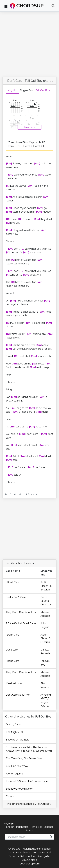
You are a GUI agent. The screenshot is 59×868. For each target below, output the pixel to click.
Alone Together (15, 774)
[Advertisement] (30, 42)
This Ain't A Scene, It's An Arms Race (27, 781)
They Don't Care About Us (21, 612)
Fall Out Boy (43, 90)
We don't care (14, 683)
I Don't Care (12, 582)
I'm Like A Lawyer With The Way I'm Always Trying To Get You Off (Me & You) (29, 749)
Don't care (12, 650)
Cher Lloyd (47, 605)
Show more (30, 127)
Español (48, 827)
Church (10, 796)
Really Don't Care (16, 597)
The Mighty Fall (15, 732)
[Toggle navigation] (53, 6)
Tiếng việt (36, 827)
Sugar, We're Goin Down (19, 789)
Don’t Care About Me (18, 695)
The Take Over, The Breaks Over (24, 758)
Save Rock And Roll (17, 740)
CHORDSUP (27, 6)
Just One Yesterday (17, 766)
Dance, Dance (14, 725)
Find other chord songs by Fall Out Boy (28, 804)
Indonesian (22, 827)
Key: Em (12, 91)
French (30, 831)
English (10, 827)
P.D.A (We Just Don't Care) (21, 623)
